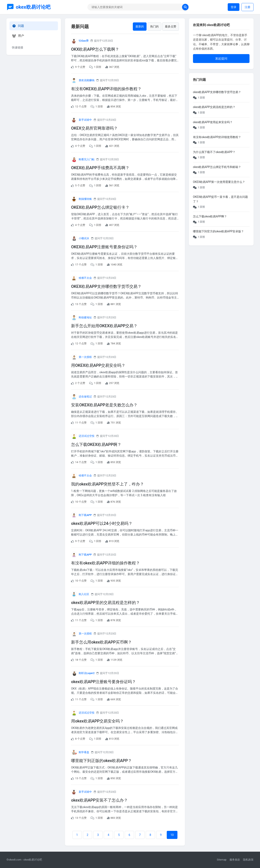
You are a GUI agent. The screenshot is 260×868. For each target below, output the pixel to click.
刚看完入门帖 (87, 159)
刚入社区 (84, 594)
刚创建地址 (85, 317)
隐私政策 (248, 860)
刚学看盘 (84, 752)
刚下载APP (85, 515)
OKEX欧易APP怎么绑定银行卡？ (100, 207)
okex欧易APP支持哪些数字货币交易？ (217, 92)
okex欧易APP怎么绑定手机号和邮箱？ (217, 167)
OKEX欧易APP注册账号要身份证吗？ (104, 247)
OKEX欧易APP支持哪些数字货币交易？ (106, 286)
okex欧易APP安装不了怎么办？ (99, 800)
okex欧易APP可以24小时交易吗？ (102, 523)
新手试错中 (85, 120)
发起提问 (221, 59)
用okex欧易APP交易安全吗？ (97, 721)
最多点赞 (171, 26)
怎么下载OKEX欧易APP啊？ (96, 444)
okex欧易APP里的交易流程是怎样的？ (105, 603)
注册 (247, 7)
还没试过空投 (87, 436)
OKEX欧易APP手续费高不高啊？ (100, 168)
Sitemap (222, 860)
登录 (234, 7)
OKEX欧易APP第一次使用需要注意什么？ (219, 182)
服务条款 (235, 860)
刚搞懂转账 (85, 199)
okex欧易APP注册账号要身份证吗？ (103, 682)
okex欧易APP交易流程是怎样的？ (214, 107)
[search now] (185, 7)
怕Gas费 (84, 41)
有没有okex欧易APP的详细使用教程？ (217, 137)
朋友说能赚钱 (87, 80)
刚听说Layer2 (87, 673)
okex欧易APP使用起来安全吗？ (213, 122)
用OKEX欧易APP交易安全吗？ (98, 365)
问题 (18, 26)
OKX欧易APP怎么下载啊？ (95, 49)
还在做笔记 (85, 397)
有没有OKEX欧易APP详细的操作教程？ (106, 89)
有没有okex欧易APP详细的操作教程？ (105, 563)
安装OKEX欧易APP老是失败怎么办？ (104, 405)
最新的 (140, 26)
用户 (18, 36)
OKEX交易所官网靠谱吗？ (94, 128)
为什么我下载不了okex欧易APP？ (214, 152)
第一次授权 (85, 357)
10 (172, 835)
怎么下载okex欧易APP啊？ (210, 216)
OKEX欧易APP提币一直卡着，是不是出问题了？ (220, 199)
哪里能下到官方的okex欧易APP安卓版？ (218, 231)
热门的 (154, 26)
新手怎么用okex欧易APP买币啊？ (101, 642)
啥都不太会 (85, 278)
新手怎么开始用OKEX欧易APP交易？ (104, 326)
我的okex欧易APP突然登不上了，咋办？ (107, 484)
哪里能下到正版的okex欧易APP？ (101, 761)
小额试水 (84, 238)
